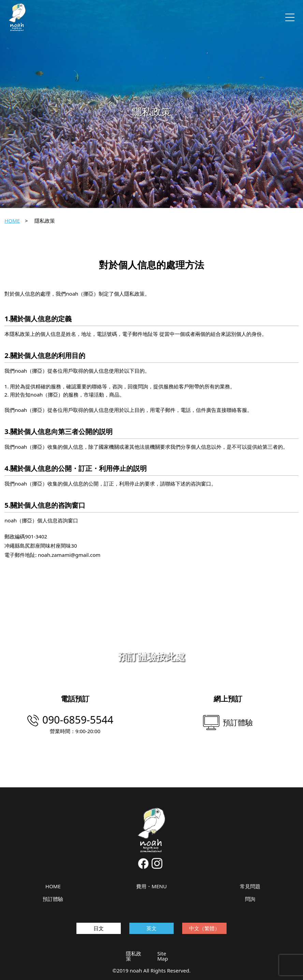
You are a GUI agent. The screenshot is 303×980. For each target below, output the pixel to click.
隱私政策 (134, 956)
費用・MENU (151, 886)
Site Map (163, 956)
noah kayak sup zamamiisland (18, 17)
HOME (12, 221)
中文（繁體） (204, 928)
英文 (151, 928)
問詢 (250, 899)
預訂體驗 (53, 899)
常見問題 (250, 886)
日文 (99, 928)
